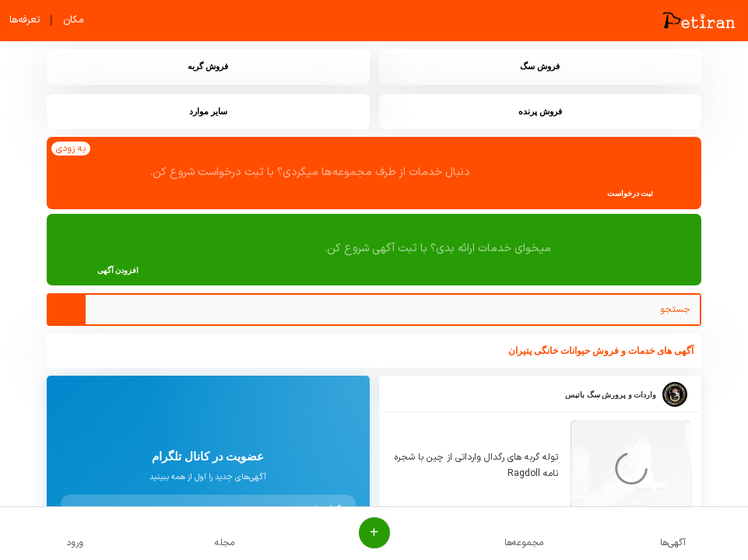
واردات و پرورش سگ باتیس (611, 395)
